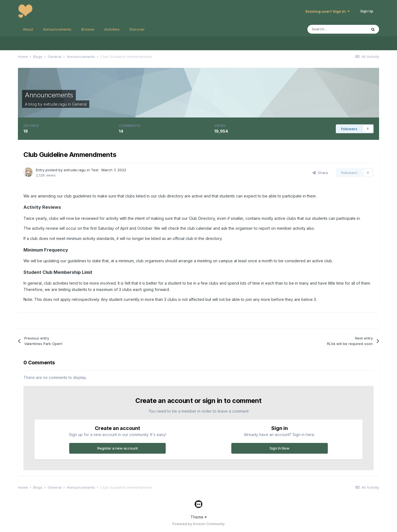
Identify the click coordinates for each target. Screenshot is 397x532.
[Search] (337, 29)
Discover (137, 29)
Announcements (57, 29)
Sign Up (367, 11)
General (79, 104)
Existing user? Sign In (328, 11)
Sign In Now (280, 448)
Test (95, 170)
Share (320, 173)
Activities (112, 29)
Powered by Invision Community (198, 524)
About (28, 29)
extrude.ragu (55, 104)
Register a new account (118, 448)
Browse (88, 29)
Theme (199, 517)
